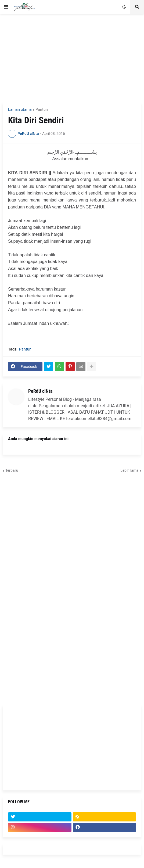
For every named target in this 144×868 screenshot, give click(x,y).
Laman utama (20, 109)
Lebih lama (129, 470)
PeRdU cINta (40, 391)
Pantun (42, 109)
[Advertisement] (72, 58)
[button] (6, 7)
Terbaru (12, 470)
